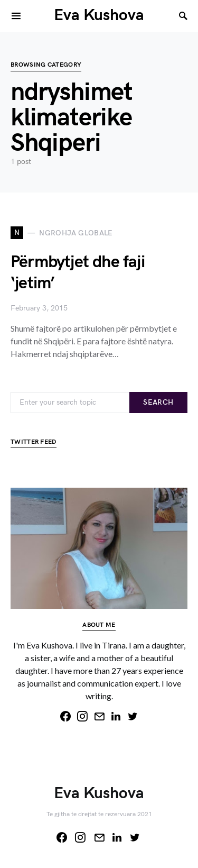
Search (158, 402)
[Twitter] (133, 716)
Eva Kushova (99, 15)
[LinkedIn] (116, 716)
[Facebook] (65, 716)
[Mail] (99, 716)
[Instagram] (82, 716)
